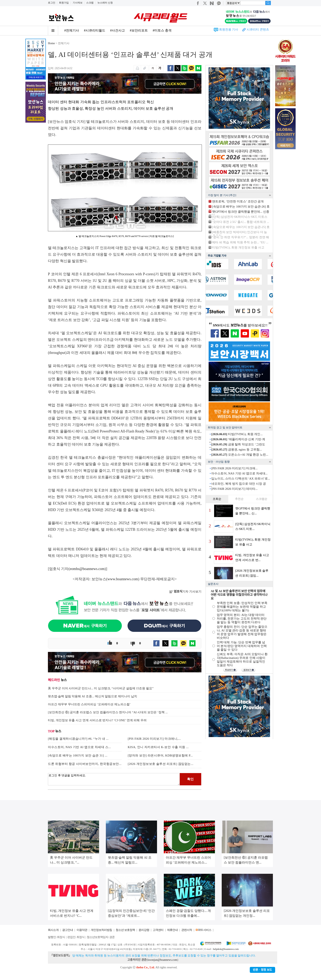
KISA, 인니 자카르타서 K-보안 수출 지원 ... (158, 747)
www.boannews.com (123, 579)
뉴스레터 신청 (105, 3)
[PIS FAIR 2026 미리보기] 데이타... (234, 489)
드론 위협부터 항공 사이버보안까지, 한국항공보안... (85, 764)
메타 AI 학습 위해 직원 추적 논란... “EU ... (240, 242)
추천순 (239, 499)
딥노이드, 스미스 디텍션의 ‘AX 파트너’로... (241, 479)
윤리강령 (144, 930)
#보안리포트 (139, 30)
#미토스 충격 (162, 30)
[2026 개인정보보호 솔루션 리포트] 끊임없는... (161, 764)
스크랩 (90, 3)
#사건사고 (118, 30)
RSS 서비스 (205, 930)
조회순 (217, 499)
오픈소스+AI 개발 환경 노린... (240, 455)
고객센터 (158, 930)
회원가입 (64, 3)
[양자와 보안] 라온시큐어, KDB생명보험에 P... (160, 755)
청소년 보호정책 (125, 930)
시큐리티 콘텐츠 (258, 29)
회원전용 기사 (229, 29)
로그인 (52, 3)
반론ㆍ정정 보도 (262, 970)
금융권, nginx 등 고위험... (237, 449)
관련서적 (187, 930)
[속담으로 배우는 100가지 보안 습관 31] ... (78, 755)
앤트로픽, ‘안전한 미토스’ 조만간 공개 (238, 201)
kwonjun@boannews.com (162, 960)
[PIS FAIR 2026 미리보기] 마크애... (234, 468)
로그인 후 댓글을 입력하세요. (114, 779)
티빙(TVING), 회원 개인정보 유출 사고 (238, 247)
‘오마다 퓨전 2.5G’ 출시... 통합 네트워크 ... (241, 222)
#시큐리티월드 (95, 30)
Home (51, 43)
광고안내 (68, 930)
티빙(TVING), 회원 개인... (237, 434)
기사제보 (78, 3)
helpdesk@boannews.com (226, 949)
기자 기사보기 (185, 592)
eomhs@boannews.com (87, 569)
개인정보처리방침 (101, 930)
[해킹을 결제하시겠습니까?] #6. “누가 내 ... (78, 739)
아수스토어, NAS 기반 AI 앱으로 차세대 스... (79, 747)
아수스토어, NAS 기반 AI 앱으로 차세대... (239, 473)
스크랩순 (262, 499)
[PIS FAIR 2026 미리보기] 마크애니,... (154, 739)
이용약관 (82, 930)
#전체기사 (72, 30)
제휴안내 (172, 930)
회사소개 (53, 930)
